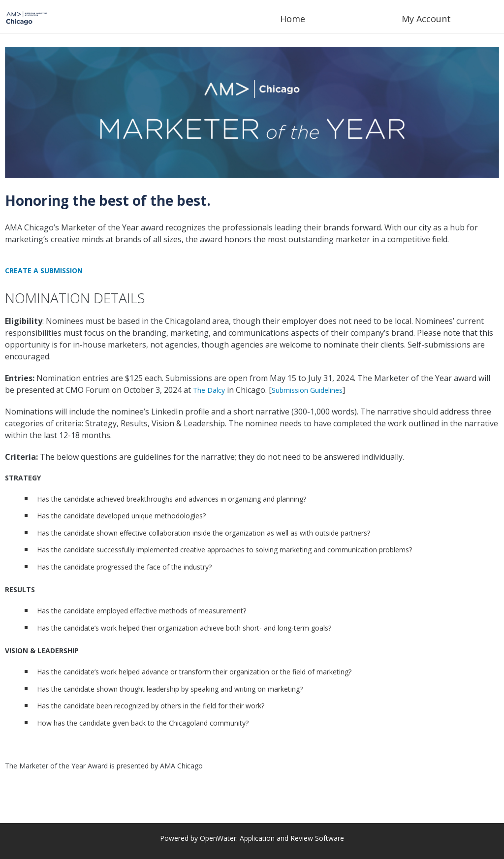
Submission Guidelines (307, 390)
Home (293, 19)
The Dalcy (209, 390)
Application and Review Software (292, 838)
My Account (426, 19)
